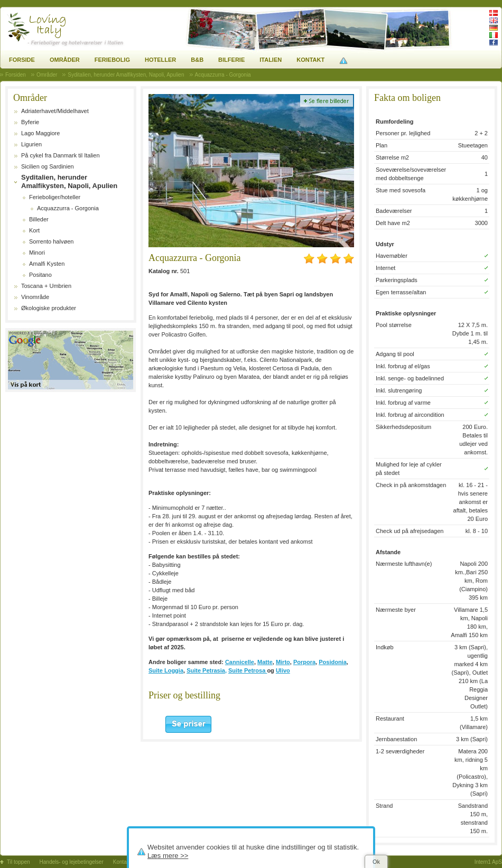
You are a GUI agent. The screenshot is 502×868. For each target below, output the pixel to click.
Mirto (283, 662)
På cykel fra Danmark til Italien (61, 155)
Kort (34, 230)
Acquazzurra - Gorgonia (68, 208)
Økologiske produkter (49, 308)
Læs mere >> (168, 856)
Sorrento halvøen (51, 241)
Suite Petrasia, (207, 670)
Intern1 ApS (488, 862)
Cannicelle (240, 662)
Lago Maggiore (40, 133)
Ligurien (31, 144)
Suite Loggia (166, 670)
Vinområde (35, 297)
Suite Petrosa (248, 670)
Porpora (304, 662)
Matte (265, 662)
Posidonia (333, 662)
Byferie (30, 122)
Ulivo (283, 670)
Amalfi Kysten (47, 264)
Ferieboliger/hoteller (55, 197)
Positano (40, 275)
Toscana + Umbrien (46, 286)
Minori (37, 253)
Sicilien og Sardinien (48, 166)
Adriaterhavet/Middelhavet (55, 111)
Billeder (39, 219)
